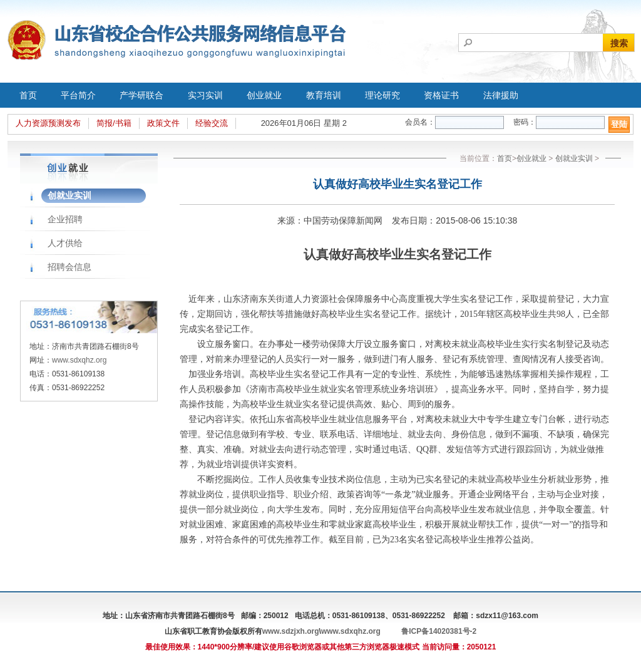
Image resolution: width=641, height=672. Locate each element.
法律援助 (501, 95)
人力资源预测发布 (48, 123)
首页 (28, 95)
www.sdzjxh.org (291, 631)
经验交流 (212, 123)
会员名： (420, 122)
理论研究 (382, 95)
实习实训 (205, 95)
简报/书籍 (114, 123)
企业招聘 (65, 219)
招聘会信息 (69, 267)
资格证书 (441, 95)
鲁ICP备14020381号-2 (439, 631)
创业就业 (264, 95)
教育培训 (324, 95)
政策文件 (163, 123)
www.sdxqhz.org (79, 360)
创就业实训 (69, 195)
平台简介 (78, 95)
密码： (525, 122)
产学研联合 (141, 95)
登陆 (619, 124)
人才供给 (65, 243)
